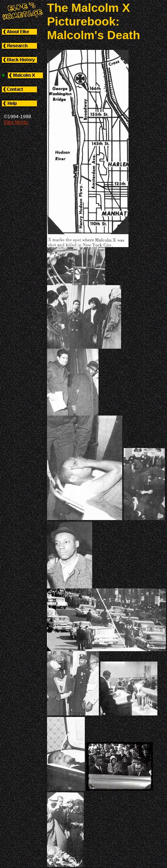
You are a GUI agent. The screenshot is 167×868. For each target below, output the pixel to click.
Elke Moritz (16, 122)
